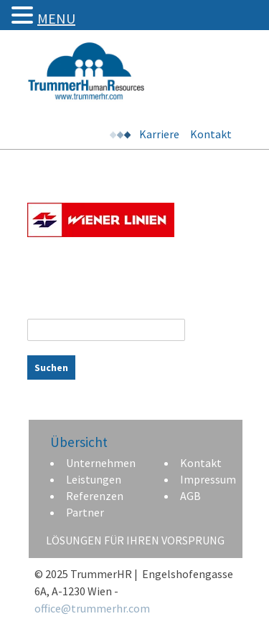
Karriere (159, 134)
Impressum (208, 479)
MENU (56, 18)
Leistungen (94, 479)
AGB (190, 496)
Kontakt (211, 134)
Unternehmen (101, 463)
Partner (85, 512)
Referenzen (95, 496)
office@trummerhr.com (92, 608)
